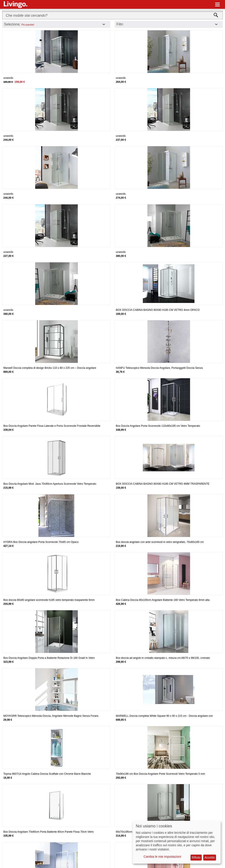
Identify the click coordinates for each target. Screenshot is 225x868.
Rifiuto (196, 857)
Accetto (210, 857)
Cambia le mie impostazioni (162, 857)
